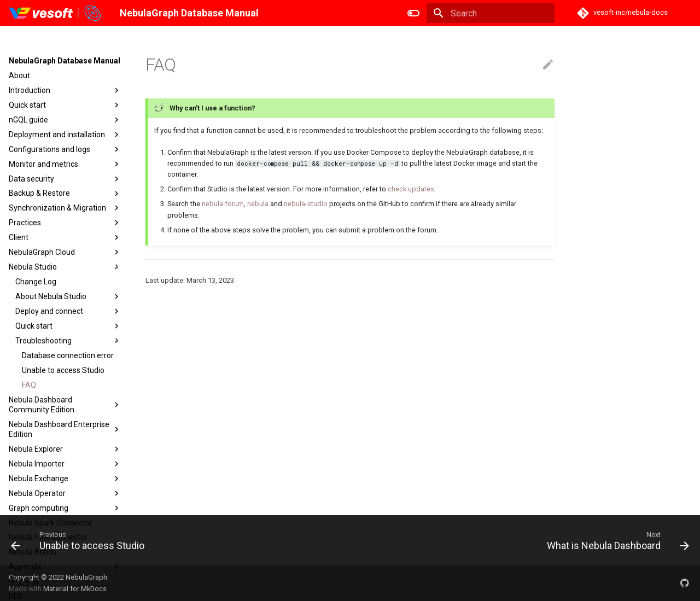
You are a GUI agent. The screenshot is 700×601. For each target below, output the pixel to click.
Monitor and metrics (65, 164)
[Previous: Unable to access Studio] (81, 540)
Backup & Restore (65, 194)
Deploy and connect (68, 311)
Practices (65, 223)
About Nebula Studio (68, 296)
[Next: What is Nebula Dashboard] (615, 540)
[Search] (491, 13)
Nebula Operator (65, 493)
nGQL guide (65, 120)
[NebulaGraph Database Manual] (56, 13)
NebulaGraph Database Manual (65, 61)
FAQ (29, 385)
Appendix (65, 567)
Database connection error (68, 355)
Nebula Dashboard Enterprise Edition (65, 429)
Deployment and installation (65, 135)
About (19, 75)
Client (65, 237)
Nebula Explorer (65, 449)
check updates (411, 189)
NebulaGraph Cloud (65, 252)
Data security (65, 179)
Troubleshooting (68, 341)
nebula (258, 204)
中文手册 (24, 581)
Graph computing (65, 508)
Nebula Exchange (65, 479)
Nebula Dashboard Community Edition (65, 405)
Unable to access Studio (63, 370)
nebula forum (223, 204)
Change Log (36, 282)
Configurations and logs (65, 149)
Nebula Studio (65, 267)
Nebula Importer (65, 464)
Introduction (65, 90)
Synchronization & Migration (65, 208)
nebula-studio (306, 204)
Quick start (65, 105)
